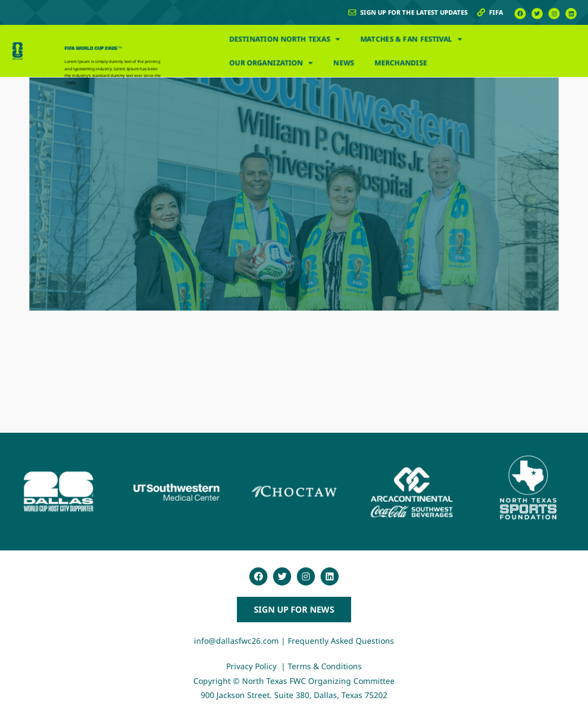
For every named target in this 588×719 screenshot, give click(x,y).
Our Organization (271, 63)
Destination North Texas (284, 39)
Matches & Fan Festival (411, 39)
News (343, 63)
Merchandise (401, 63)
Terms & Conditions (325, 666)
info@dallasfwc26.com (236, 641)
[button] (294, 610)
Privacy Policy (252, 666)
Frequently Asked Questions (341, 641)
